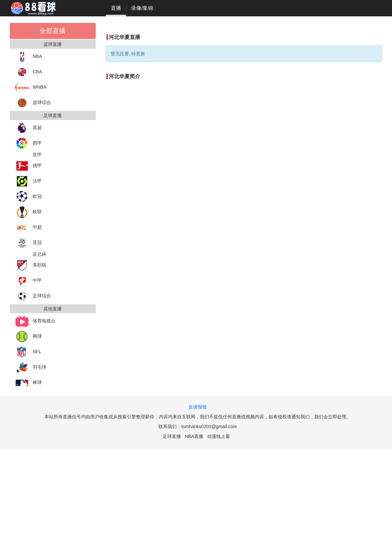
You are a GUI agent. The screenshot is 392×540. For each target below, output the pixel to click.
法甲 (28, 181)
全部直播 (53, 31)
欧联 (28, 212)
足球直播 (172, 436)
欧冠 (28, 197)
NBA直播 (194, 436)
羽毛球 (31, 367)
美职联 (31, 265)
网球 (28, 337)
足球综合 (33, 296)
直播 (116, 8)
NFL (28, 352)
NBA (28, 57)
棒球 (28, 383)
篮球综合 (33, 103)
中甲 (28, 281)
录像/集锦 (142, 8)
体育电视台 (35, 321)
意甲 (37, 155)
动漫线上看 (219, 436)
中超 (28, 227)
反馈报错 (198, 407)
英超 (28, 128)
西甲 (28, 143)
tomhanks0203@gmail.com (209, 427)
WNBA (31, 87)
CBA (28, 72)
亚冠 (28, 243)
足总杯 (40, 254)
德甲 (28, 166)
